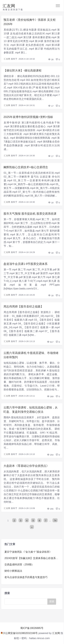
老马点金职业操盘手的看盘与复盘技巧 (26, 577)
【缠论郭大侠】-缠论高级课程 (22, 71)
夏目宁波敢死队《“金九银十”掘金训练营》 (28, 552)
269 (50, 396)
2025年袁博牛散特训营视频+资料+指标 (28, 117)
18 (51, 203)
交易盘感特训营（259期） (19, 565)
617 (50, 342)
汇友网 (9, 6)
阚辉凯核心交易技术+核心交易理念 (26, 167)
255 (50, 509)
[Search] (26, 602)
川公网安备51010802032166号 (19, 633)
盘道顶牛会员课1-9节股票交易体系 (26, 264)
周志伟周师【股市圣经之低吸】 (23, 307)
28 (51, 60)
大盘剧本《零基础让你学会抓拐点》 (26, 466)
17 (51, 106)
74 (55, 521)
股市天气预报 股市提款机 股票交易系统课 (30, 214)
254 (50, 455)
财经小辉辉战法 (13, 571)
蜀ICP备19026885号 (32, 628)
